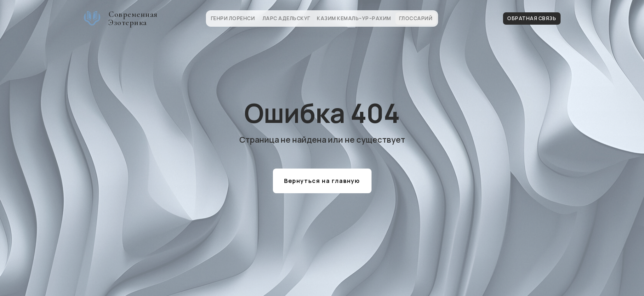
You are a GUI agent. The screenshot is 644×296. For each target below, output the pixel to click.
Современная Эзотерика (133, 18)
